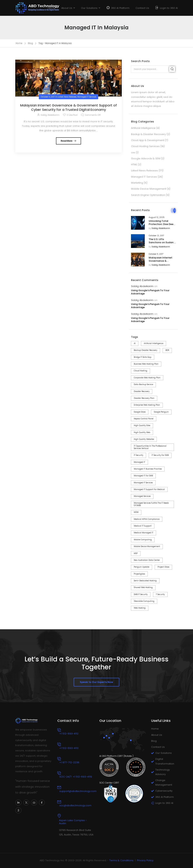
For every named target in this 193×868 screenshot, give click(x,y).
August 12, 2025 (157, 217)
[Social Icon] (18, 803)
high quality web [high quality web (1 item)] (142, 432)
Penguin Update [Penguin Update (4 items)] (142, 567)
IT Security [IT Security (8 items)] (139, 455)
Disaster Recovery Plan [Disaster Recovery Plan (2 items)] (144, 398)
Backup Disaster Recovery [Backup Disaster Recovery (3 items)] (146, 350)
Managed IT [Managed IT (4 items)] (139, 462)
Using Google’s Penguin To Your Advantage (150, 292)
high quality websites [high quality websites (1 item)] (144, 439)
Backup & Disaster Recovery (148, 134)
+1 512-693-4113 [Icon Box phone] (69, 748)
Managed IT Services (144, 177)
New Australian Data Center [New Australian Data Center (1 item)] (147, 560)
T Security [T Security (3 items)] (160, 594)
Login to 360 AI (169, 8)
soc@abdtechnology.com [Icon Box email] (75, 805)
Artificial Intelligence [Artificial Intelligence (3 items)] (154, 343)
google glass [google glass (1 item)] (140, 412)
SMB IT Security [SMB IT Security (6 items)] (141, 594)
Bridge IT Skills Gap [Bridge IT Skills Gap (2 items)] (143, 357)
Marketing (137, 183)
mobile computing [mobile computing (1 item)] (143, 540)
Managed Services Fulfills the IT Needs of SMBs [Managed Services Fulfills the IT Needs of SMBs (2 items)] (151, 504)
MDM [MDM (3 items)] (136, 512)
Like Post (72, 115)
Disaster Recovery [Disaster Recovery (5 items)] (142, 391)
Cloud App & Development (148, 140)
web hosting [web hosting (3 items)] (140, 608)
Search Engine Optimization (148, 195)
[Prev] (172, 211)
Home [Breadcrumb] (19, 43)
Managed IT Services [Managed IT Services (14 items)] (143, 483)
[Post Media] (138, 223)
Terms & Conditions (121, 860)
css (133, 152)
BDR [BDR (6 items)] (167, 350)
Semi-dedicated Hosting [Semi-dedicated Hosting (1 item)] (145, 581)
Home (51, 8)
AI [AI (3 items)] (135, 343)
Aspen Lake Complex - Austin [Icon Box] (73, 822)
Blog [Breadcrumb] (30, 43)
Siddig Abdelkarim (161, 228)
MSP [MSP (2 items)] (136, 553)
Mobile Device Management (149, 189)
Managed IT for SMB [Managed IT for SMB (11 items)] (143, 476)
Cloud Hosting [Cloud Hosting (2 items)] (141, 371)
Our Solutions (89, 8)
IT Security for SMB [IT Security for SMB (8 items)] (160, 455)
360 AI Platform (120, 8)
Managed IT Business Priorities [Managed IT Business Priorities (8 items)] (148, 469)
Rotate (128, 756)
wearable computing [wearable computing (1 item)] (144, 601)
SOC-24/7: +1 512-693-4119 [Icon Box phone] (76, 777)
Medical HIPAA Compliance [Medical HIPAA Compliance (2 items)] (147, 519)
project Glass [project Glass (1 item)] (163, 567)
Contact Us (142, 8)
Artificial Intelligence (143, 128)
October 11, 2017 (156, 254)
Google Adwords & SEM (146, 158)
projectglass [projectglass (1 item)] (139, 574)
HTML (134, 165)
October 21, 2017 (156, 236)
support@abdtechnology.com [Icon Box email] (78, 791)
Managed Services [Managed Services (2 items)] (142, 496)
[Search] (172, 69)
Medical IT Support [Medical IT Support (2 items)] (143, 526)
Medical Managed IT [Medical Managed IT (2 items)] (144, 533)
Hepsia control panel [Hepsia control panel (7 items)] (144, 419)
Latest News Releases (144, 171)
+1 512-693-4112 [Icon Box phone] (69, 734)
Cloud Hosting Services (145, 146)
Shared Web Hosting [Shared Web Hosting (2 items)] (143, 587)
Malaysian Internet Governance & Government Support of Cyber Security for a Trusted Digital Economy (69, 107)
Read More (67, 141)
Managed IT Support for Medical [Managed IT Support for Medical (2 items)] (149, 489)
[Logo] (29, 8)
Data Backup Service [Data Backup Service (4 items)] (143, 384)
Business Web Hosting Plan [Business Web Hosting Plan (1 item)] (146, 364)
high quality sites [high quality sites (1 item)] (142, 425)
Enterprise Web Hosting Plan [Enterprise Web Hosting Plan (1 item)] (147, 405)
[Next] (175, 211)
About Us (67, 8)
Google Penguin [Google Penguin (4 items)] (161, 412)
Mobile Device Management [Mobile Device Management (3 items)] (147, 546)
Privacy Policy (145, 860)
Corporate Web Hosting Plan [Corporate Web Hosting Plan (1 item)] (147, 378)
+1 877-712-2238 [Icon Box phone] (69, 762)
